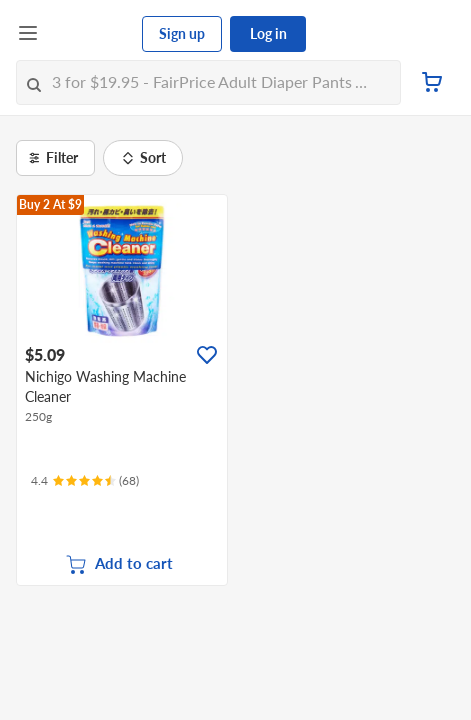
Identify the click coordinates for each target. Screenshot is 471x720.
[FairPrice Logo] (91, 34)
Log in (268, 33)
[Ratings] (85, 481)
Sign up (182, 33)
